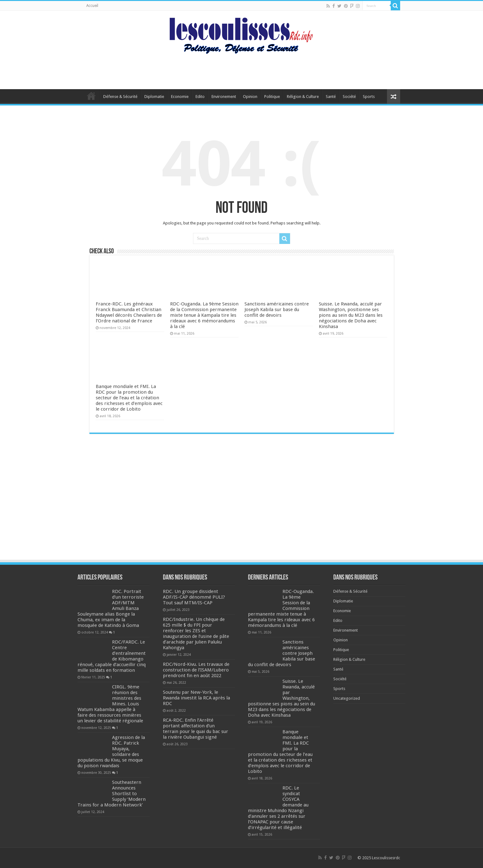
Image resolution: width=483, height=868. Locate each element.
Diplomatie (154, 97)
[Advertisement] (242, 69)
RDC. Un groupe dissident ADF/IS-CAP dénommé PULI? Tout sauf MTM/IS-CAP (194, 597)
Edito (200, 97)
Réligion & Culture (303, 97)
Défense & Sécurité (120, 97)
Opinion (250, 97)
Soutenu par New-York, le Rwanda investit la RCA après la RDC (196, 698)
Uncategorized (347, 698)
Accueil (92, 6)
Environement (224, 97)
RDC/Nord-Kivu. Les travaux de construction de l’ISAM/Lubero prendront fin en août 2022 (196, 670)
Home (91, 96)
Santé (331, 97)
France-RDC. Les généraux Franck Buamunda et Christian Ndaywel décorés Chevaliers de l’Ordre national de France (129, 312)
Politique (272, 97)
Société (349, 97)
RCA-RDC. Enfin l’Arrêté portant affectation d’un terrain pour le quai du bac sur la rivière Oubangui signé (196, 729)
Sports (369, 97)
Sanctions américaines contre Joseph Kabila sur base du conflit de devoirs (277, 310)
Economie (180, 97)
